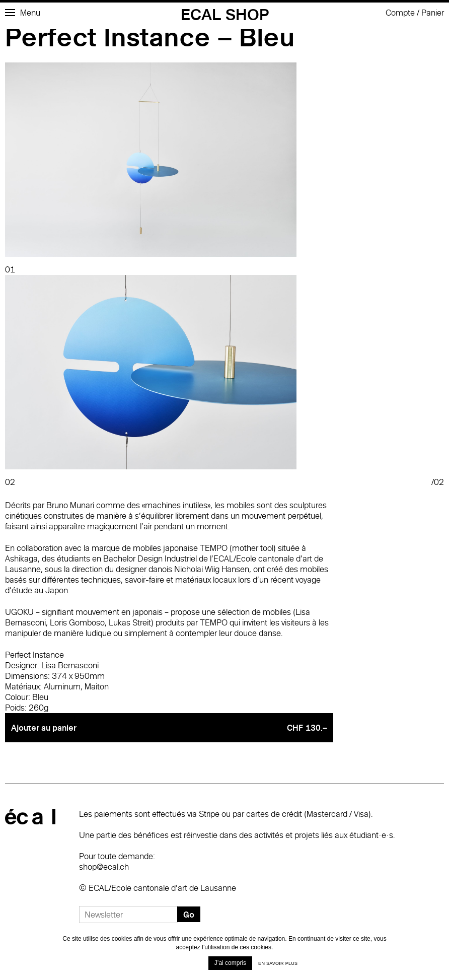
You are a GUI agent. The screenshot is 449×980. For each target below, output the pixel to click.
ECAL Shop (225, 14)
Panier (433, 13)
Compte (400, 13)
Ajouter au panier (169, 728)
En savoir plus (278, 963)
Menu (23, 13)
